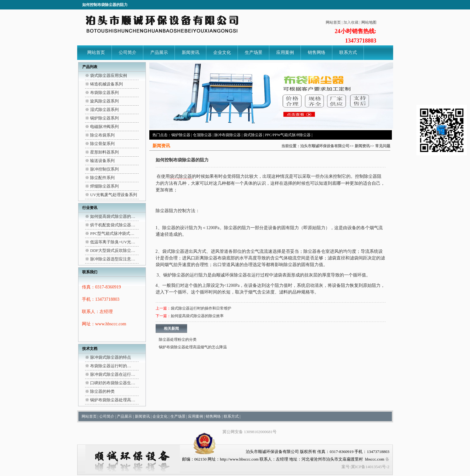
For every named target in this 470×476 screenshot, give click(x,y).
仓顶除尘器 (202, 135)
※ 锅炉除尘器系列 (102, 118)
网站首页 (333, 22)
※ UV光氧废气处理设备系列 (111, 195)
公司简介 (128, 52)
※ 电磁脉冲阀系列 (102, 127)
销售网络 (317, 52)
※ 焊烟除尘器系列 (102, 186)
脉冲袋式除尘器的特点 (111, 357)
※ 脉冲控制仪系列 (102, 169)
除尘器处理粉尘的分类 (178, 340)
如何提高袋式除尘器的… (113, 216)
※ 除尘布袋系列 (100, 135)
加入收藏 (351, 22)
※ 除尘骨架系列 (100, 144)
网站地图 (369, 22)
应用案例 (285, 52)
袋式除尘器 (253, 135)
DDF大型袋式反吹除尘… (113, 250)
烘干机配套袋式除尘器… (113, 225)
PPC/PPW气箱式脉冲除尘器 (288, 135)
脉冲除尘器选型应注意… (113, 259)
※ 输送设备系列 (100, 161)
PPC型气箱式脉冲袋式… (112, 233)
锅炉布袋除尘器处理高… (113, 400)
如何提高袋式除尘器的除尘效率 (197, 316)
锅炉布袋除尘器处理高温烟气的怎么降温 (193, 347)
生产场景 (254, 52)
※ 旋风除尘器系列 (102, 101)
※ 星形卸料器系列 (102, 152)
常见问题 (383, 146)
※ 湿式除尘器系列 (102, 110)
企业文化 (222, 52)
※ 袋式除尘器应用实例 (106, 75)
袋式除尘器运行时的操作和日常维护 (201, 308)
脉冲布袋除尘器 (227, 135)
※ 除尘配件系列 (100, 178)
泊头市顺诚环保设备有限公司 (325, 146)
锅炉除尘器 (181, 135)
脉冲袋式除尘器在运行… (113, 374)
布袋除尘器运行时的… (111, 366)
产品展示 (159, 52)
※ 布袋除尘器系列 (102, 93)
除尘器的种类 (102, 391)
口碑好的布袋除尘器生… (113, 383)
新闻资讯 (191, 52)
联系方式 (348, 52)
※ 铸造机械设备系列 (104, 84)
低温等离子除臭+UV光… (113, 242)
